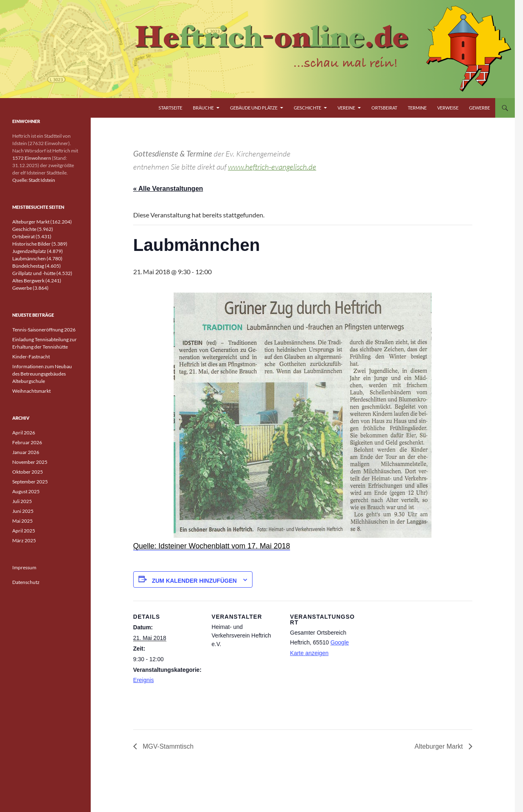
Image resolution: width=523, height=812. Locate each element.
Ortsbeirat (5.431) (32, 236)
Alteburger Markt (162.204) (42, 222)
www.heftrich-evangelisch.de (272, 167)
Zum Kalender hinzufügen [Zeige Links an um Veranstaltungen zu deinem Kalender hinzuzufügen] (194, 581)
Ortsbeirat (384, 108)
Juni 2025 (23, 511)
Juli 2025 (22, 501)
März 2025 (24, 540)
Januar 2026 (26, 452)
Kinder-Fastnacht (31, 357)
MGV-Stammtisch (167, 746)
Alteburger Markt (439, 746)
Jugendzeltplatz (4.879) (38, 251)
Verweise (448, 108)
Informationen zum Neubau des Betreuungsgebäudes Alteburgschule (42, 374)
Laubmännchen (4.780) (37, 258)
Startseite (170, 108)
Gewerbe (479, 108)
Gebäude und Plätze (254, 108)
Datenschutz (26, 582)
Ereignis (144, 680)
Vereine (346, 108)
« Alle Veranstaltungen (168, 189)
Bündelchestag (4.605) (37, 266)
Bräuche (203, 108)
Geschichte (307, 108)
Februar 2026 (27, 442)
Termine (417, 108)
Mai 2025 (22, 521)
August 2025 (26, 491)
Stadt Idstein (42, 180)
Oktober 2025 (28, 472)
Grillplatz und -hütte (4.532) (42, 273)
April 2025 (24, 531)
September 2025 (30, 482)
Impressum (24, 567)
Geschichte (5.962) (33, 229)
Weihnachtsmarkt (31, 391)
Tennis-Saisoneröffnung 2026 (44, 330)
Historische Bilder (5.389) (40, 244)
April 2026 (24, 433)
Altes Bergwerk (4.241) (37, 281)
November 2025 (30, 462)
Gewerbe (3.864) (30, 288)
